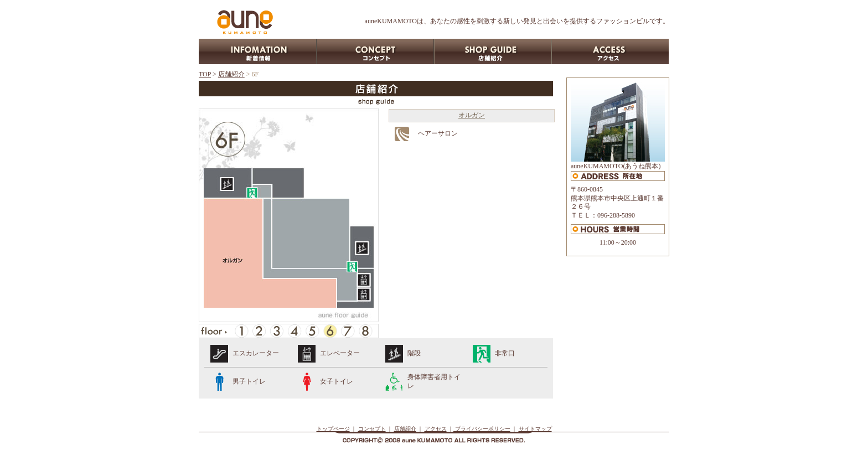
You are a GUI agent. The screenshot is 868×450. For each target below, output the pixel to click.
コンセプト (372, 429)
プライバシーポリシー (482, 429)
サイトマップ (535, 429)
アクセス (436, 429)
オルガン (472, 115)
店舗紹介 (231, 74)
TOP (205, 74)
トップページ (333, 429)
